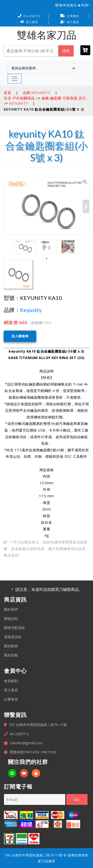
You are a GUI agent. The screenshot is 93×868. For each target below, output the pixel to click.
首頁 (7, 93)
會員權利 (11, 681)
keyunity (19, 103)
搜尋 (66, 51)
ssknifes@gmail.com (26, 743)
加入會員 (70, 22)
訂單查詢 (70, 16)
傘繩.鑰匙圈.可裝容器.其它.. (65, 98)
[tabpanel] (25, 247)
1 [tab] (47, 259)
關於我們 (11, 609)
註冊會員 (11, 699)
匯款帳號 (11, 646)
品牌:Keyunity (37, 93)
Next (86, 206)
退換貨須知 (13, 637)
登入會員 (29, 22)
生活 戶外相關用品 (19, 98)
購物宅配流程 (14, 627)
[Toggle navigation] (15, 79)
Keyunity (31, 310)
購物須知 (11, 618)
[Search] (31, 51)
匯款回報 (11, 655)
